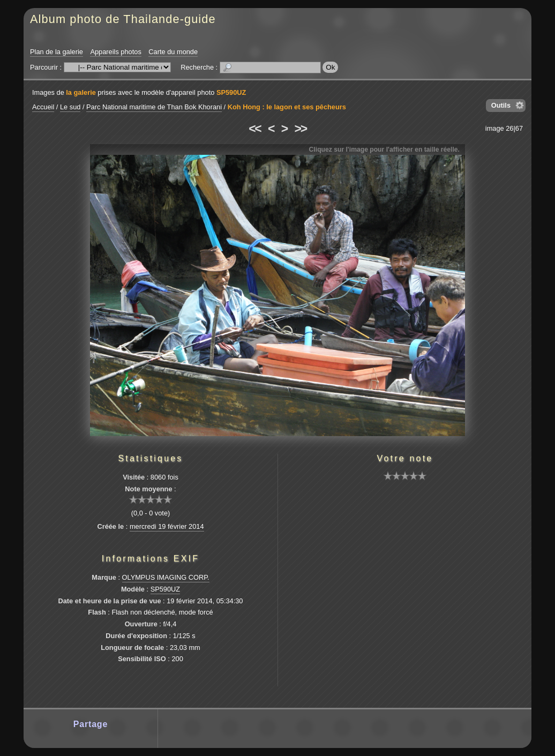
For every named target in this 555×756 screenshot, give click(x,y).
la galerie (81, 92)
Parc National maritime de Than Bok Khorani (154, 107)
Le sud (70, 107)
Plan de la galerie (57, 52)
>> (301, 129)
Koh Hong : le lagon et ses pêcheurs (287, 107)
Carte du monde (173, 52)
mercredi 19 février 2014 (167, 526)
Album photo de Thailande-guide (123, 19)
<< (254, 129)
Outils (501, 105)
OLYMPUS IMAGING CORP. (166, 577)
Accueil (43, 107)
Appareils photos (115, 52)
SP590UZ (231, 92)
